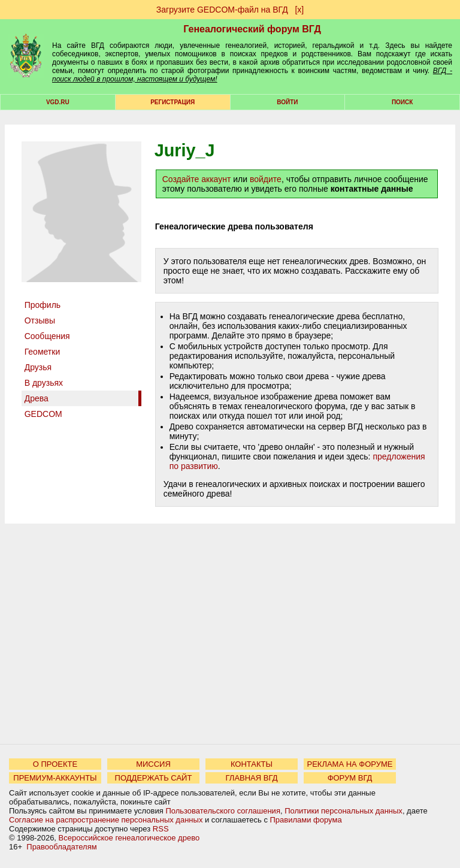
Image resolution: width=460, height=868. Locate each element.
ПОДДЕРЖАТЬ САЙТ (154, 778)
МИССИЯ (153, 764)
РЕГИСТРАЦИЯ (172, 102)
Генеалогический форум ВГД (252, 29)
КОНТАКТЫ (252, 764)
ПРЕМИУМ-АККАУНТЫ (55, 778)
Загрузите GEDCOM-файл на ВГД (222, 10)
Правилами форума (306, 820)
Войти (287, 102)
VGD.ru (58, 102)
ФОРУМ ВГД (350, 778)
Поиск (402, 102)
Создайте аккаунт (197, 179)
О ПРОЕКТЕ (55, 764)
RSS (161, 829)
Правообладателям (61, 847)
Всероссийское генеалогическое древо (129, 838)
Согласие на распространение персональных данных (106, 820)
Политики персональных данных (344, 811)
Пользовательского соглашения (223, 811)
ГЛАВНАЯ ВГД (252, 778)
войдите (266, 179)
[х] (299, 10)
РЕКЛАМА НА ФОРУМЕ (349, 764)
